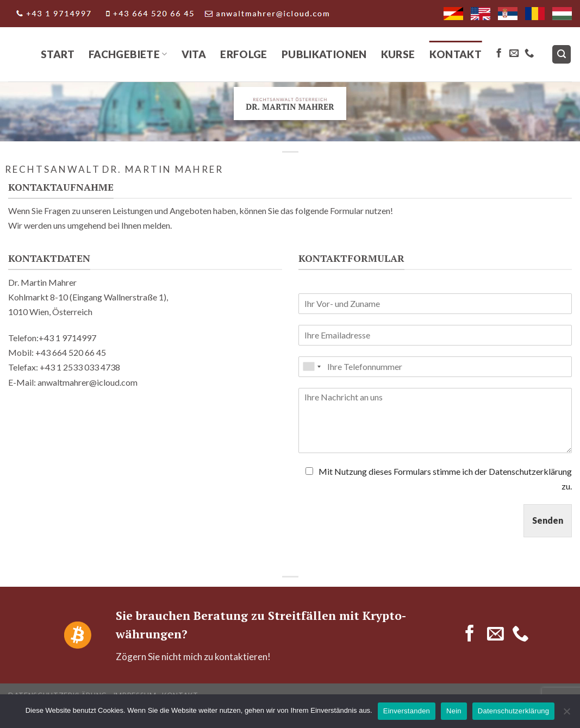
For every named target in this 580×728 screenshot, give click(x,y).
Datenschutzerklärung (513, 711)
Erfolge (244, 54)
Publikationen (324, 54)
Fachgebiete (128, 54)
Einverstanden (407, 711)
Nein (454, 711)
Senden (548, 520)
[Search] (562, 55)
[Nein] (566, 714)
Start (58, 54)
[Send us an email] (514, 54)
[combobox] (311, 367)
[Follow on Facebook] (499, 54)
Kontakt (456, 54)
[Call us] (529, 54)
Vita (194, 54)
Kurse (398, 54)
